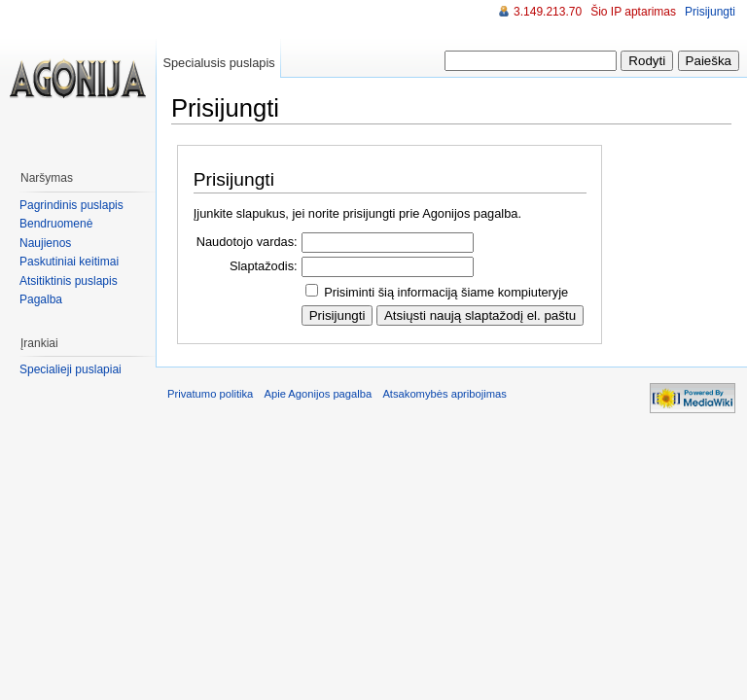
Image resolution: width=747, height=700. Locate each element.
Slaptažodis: (264, 266)
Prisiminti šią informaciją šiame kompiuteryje (446, 292)
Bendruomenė (56, 224)
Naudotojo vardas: (247, 242)
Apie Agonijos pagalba (318, 394)
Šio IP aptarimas (633, 12)
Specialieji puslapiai (71, 369)
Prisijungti (710, 12)
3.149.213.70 (548, 12)
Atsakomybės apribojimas (444, 394)
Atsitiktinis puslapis (69, 281)
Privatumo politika (210, 394)
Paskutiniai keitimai (69, 262)
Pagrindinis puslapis (71, 205)
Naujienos (45, 243)
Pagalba (41, 299)
